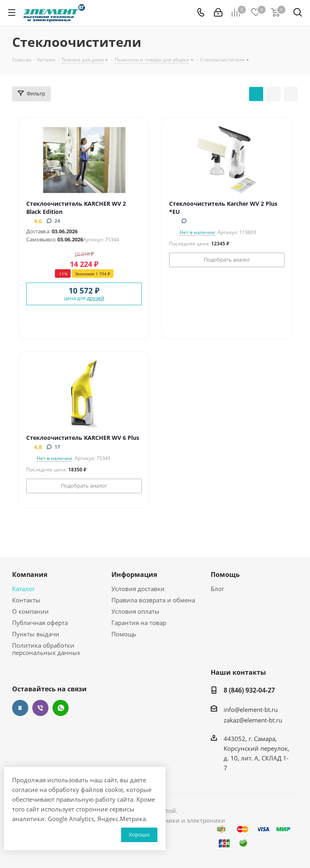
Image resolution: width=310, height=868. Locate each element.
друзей (95, 298)
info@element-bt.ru (251, 710)
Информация (134, 574)
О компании (30, 611)
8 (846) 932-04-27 (249, 690)
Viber (40, 708)
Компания (30, 574)
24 (53, 221)
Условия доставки (138, 589)
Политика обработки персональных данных (46, 649)
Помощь (124, 634)
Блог (217, 589)
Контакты (26, 600)
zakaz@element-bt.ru (253, 720)
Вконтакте (20, 708)
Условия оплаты (135, 611)
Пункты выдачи (36, 634)
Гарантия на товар (139, 623)
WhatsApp (61, 708)
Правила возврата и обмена (153, 600)
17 (53, 447)
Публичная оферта (40, 623)
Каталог (23, 589)
